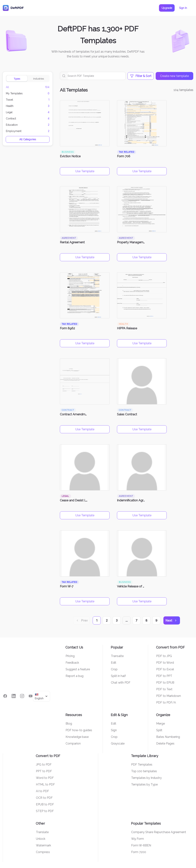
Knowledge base (77, 737)
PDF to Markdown (169, 696)
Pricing (70, 656)
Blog (69, 724)
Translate (42, 832)
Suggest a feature (78, 669)
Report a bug (75, 676)
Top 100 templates (144, 771)
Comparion (73, 743)
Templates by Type (144, 784)
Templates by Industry (146, 778)
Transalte (117, 656)
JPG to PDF (44, 765)
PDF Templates (142, 765)
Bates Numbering (168, 737)
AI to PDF (42, 791)
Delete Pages (165, 743)
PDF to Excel (165, 669)
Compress (43, 852)
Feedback (72, 663)
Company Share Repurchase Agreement (159, 832)
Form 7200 (139, 852)
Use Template (85, 171)
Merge (161, 724)
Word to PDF (45, 778)
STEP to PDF (45, 811)
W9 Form (138, 839)
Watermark (43, 845)
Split (159, 730)
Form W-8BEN (141, 845)
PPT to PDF (44, 771)
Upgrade (167, 8)
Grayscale (118, 743)
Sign (114, 730)
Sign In (183, 8)
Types (17, 79)
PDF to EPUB (165, 683)
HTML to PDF (45, 784)
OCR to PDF (44, 798)
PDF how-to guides (79, 730)
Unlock (41, 839)
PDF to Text (164, 689)
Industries (38, 79)
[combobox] (42, 696)
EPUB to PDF (45, 804)
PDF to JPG (164, 656)
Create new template (174, 76)
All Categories (28, 139)
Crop (114, 669)
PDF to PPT (164, 676)
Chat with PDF (121, 683)
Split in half (118, 676)
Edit (114, 663)
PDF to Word (165, 663)
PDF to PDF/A (166, 703)
